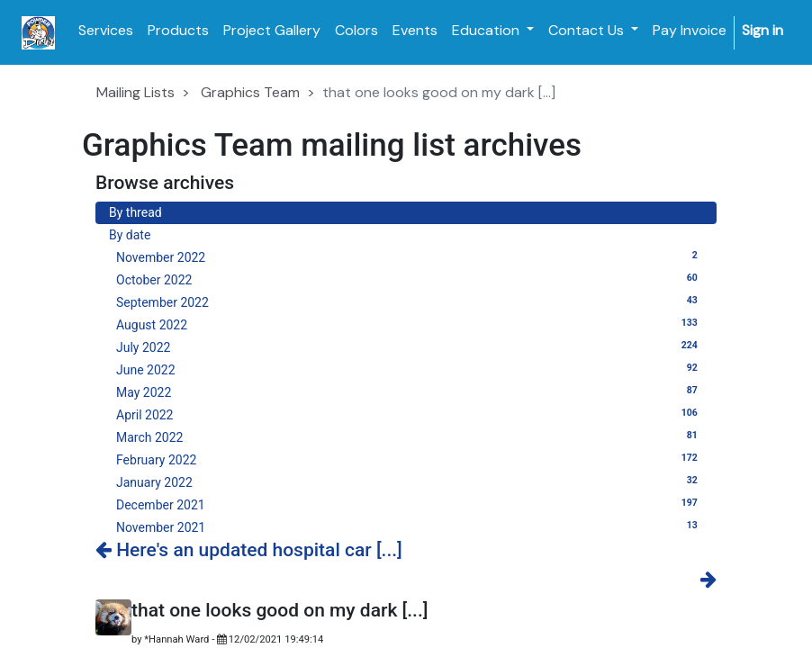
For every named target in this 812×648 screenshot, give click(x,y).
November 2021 (410, 526)
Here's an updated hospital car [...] (249, 550)
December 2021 (410, 504)
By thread (135, 212)
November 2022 (410, 256)
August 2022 (410, 324)
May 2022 (410, 391)
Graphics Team (250, 92)
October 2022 (410, 279)
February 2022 (410, 459)
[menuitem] (106, 31)
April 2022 (410, 414)
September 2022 (410, 301)
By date (130, 235)
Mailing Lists (135, 92)
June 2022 (410, 369)
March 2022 (410, 436)
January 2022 (410, 481)
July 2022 (410, 346)
